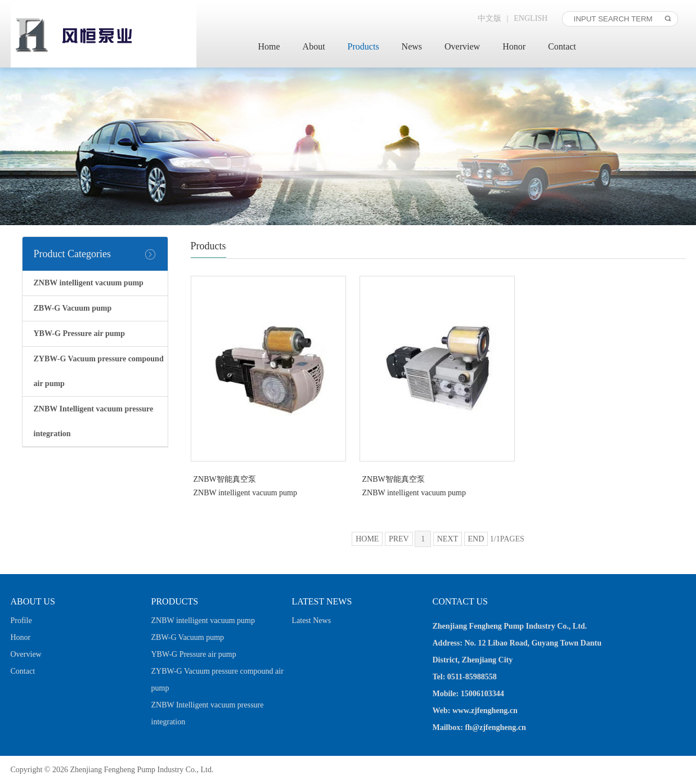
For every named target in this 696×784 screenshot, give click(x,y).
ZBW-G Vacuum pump (188, 637)
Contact (562, 46)
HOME (367, 539)
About (314, 46)
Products (363, 46)
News (412, 46)
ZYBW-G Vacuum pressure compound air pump (217, 680)
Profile (21, 621)
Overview (462, 46)
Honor (514, 46)
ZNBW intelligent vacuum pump (203, 621)
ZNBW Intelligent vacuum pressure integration (208, 713)
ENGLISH (531, 18)
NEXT (448, 539)
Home (269, 46)
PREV (399, 539)
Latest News (312, 621)
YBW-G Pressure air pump (194, 654)
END (476, 539)
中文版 (490, 18)
